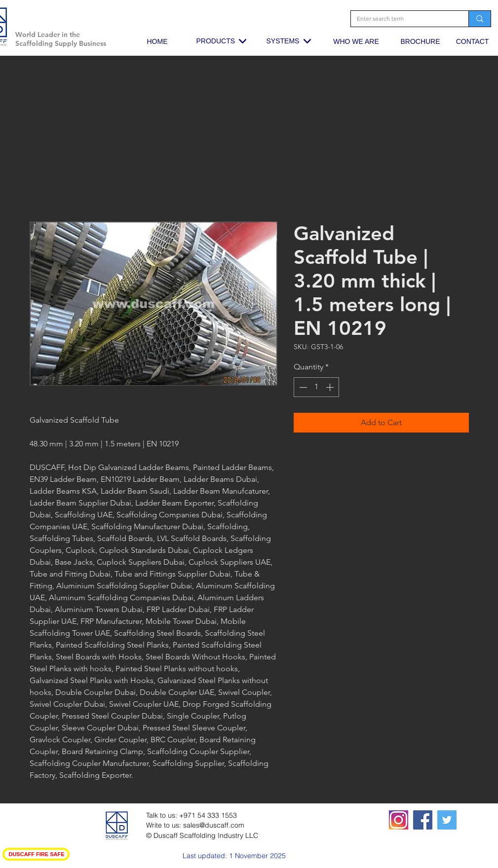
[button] (105, 17)
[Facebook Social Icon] (423, 820)
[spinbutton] (316, 387)
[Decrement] (302, 387)
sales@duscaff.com (214, 825)
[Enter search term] (402, 19)
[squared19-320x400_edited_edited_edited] (399, 820)
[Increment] (331, 387)
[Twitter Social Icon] (447, 820)
